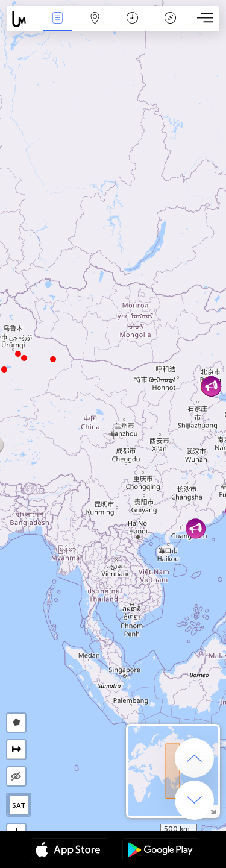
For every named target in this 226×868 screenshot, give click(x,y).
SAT (19, 805)
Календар (132, 19)
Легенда (170, 19)
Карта (95, 19)
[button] (18, 354)
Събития (57, 19)
